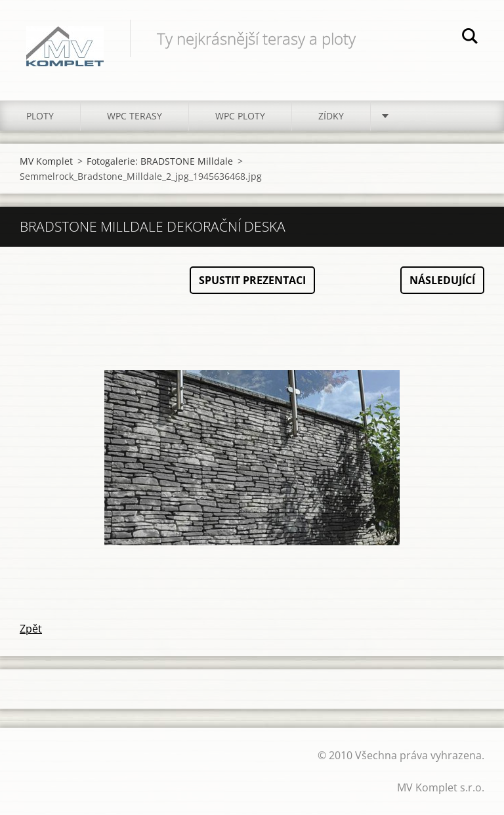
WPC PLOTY (240, 116)
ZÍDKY (331, 116)
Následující (442, 280)
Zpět (31, 629)
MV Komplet (46, 161)
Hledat (470, 38)
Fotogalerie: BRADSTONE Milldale (160, 161)
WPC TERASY (135, 116)
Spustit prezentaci (252, 280)
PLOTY (40, 116)
